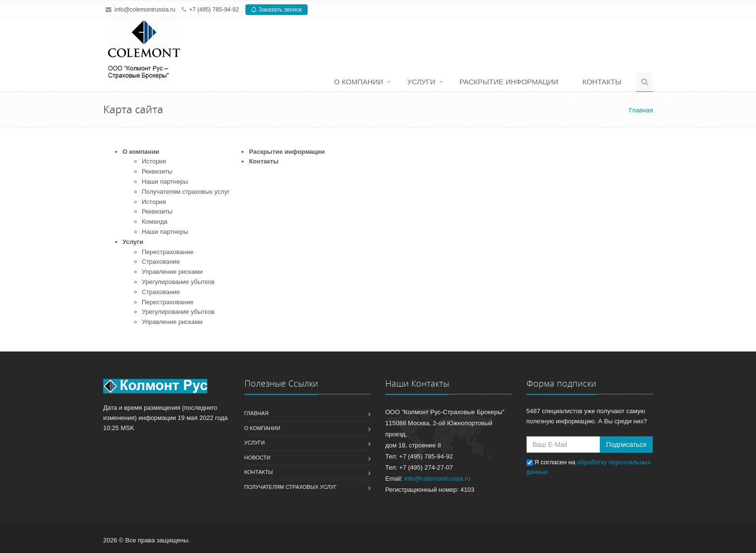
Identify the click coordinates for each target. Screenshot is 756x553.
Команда (155, 222)
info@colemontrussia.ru (145, 10)
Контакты (602, 82)
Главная (256, 413)
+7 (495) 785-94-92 (214, 10)
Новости (257, 458)
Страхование (161, 262)
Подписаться (626, 445)
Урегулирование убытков (178, 282)
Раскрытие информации (509, 82)
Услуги (421, 82)
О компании (359, 82)
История (154, 161)
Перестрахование (168, 252)
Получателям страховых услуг (186, 192)
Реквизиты (157, 171)
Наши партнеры (165, 182)
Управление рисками (172, 272)
